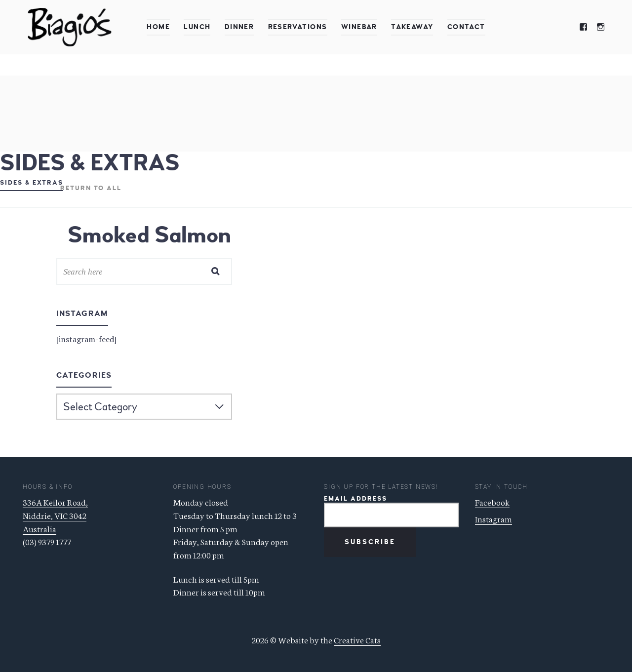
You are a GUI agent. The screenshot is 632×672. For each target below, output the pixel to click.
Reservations (298, 27)
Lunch (197, 27)
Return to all (91, 188)
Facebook (492, 502)
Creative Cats (357, 639)
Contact (466, 27)
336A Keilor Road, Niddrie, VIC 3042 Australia (55, 515)
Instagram (494, 518)
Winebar (359, 27)
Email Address (355, 499)
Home (158, 27)
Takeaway (412, 27)
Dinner (239, 27)
